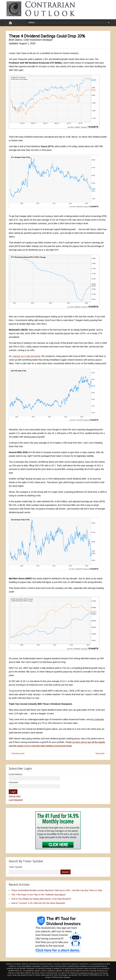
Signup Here (15, 796)
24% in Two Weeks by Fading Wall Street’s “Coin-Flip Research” (41, 899)
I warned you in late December (26, 356)
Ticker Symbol (15, 867)
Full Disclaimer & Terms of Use (88, 973)
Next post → (101, 753)
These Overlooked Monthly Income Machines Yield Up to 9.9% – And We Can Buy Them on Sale (57, 890)
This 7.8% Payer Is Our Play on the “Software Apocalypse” (39, 895)
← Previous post (17, 753)
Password (13, 782)
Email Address (15, 774)
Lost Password (16, 800)
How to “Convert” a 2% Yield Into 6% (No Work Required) (38, 903)
